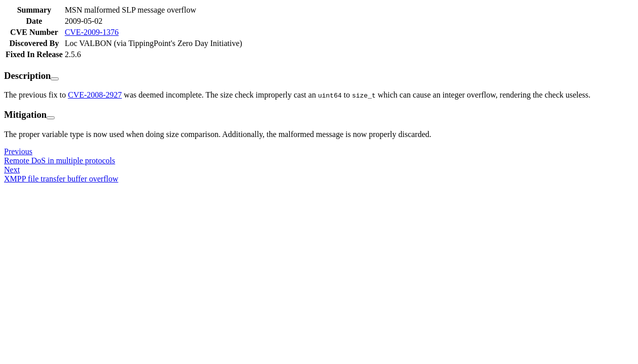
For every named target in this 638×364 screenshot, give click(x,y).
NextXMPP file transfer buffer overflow (61, 174)
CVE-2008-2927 (95, 95)
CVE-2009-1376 (92, 32)
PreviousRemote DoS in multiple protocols (60, 156)
